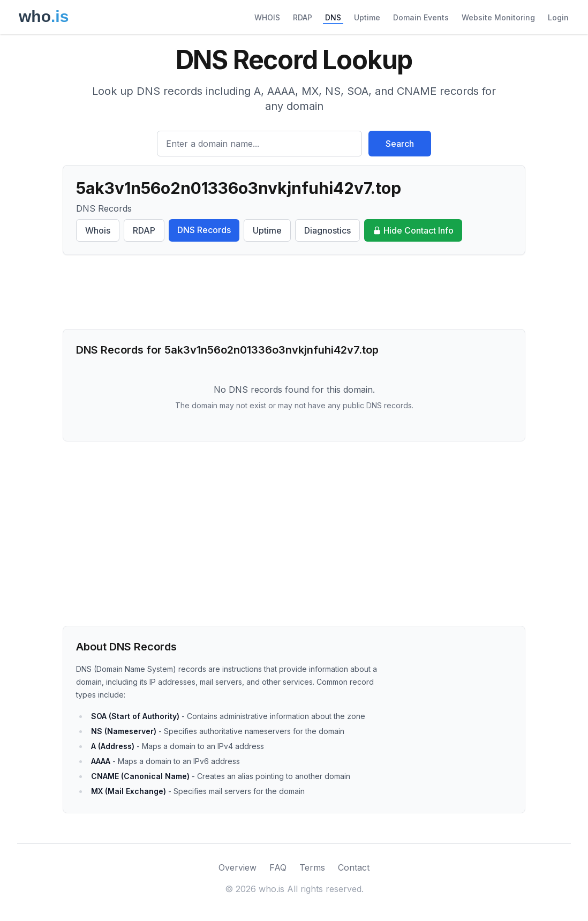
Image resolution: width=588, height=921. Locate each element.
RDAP (303, 17)
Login (558, 17)
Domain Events (421, 17)
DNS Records (204, 230)
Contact (354, 867)
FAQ (278, 867)
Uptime (367, 17)
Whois (98, 230)
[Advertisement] (294, 292)
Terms (312, 867)
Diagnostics (327, 230)
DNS (333, 17)
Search (400, 144)
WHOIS (267, 17)
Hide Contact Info (413, 230)
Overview (238, 867)
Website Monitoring (498, 17)
